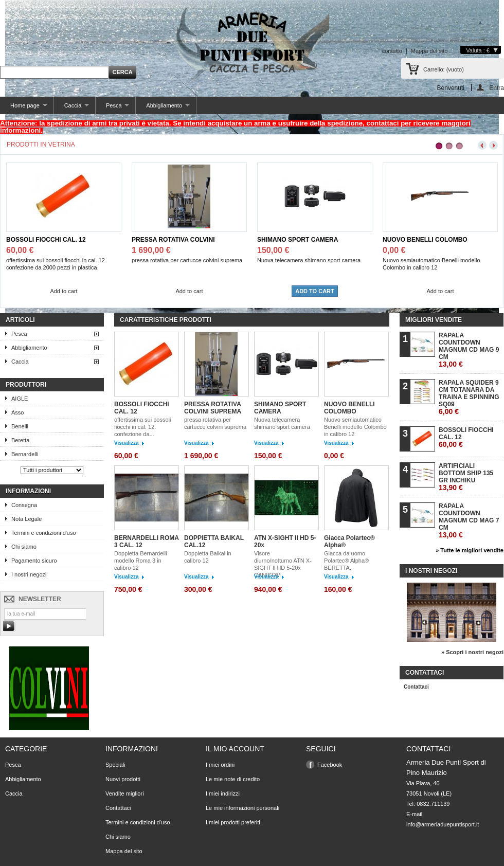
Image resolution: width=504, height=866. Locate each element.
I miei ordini (220, 765)
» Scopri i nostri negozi (472, 652)
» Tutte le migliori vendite (470, 550)
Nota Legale (26, 519)
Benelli (20, 426)
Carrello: (444, 69)
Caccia (71, 108)
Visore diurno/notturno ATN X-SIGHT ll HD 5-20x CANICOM (283, 564)
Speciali (115, 765)
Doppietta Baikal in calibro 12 (208, 557)
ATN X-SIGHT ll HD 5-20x (285, 542)
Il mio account (235, 749)
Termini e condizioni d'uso (44, 533)
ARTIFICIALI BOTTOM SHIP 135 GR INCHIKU (466, 477)
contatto (392, 51)
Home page (24, 108)
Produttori (26, 385)
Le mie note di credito (233, 779)
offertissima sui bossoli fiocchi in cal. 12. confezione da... (142, 427)
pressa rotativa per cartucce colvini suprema (215, 423)
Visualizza (127, 443)
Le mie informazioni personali (242, 808)
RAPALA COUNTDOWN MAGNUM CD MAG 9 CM (469, 350)
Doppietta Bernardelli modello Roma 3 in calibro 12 (141, 561)
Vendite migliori (125, 793)
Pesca (112, 108)
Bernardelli (25, 454)
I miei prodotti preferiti (233, 822)
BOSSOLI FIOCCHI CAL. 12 (46, 240)
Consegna (24, 505)
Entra (497, 88)
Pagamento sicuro (34, 561)
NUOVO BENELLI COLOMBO (425, 240)
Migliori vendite (434, 320)
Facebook (330, 765)
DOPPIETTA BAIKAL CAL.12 (214, 542)
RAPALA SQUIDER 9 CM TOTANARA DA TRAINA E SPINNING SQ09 (469, 397)
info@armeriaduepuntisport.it (443, 824)
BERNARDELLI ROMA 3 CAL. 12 (147, 542)
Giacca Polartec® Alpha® (349, 542)
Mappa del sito (429, 51)
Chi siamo (24, 547)
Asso (17, 412)
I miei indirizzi (223, 793)
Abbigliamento (163, 108)
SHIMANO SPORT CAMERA (298, 240)
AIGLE (20, 399)
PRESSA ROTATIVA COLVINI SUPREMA (173, 240)
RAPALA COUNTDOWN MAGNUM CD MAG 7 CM (469, 521)
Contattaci (416, 687)
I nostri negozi (29, 574)
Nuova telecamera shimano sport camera (282, 423)
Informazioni (28, 491)
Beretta (20, 440)
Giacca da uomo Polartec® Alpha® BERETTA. (346, 561)
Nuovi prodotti (123, 779)
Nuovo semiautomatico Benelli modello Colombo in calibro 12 (355, 427)
